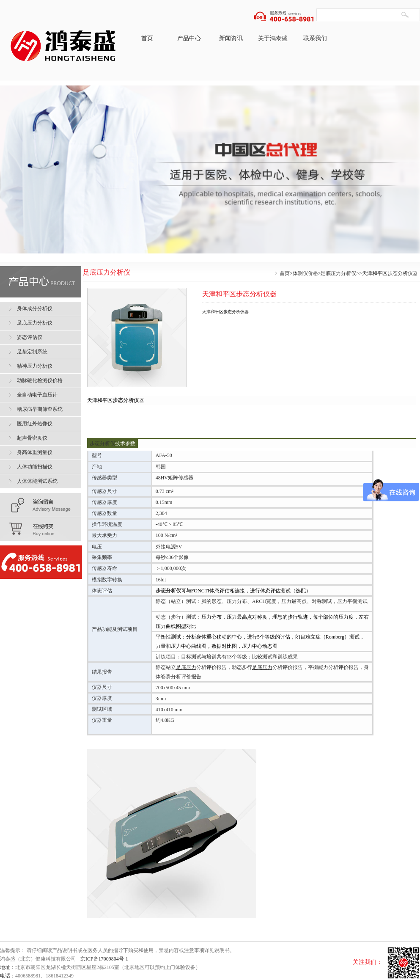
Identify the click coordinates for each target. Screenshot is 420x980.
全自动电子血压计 (37, 395)
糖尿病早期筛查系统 (40, 409)
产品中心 (189, 38)
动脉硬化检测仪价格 (40, 380)
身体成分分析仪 (35, 308)
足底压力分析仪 (338, 273)
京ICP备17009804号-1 (104, 959)
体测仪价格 (305, 273)
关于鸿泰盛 (273, 38)
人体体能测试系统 (37, 481)
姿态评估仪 (30, 337)
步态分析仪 (126, 400)
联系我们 (315, 38)
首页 (147, 38)
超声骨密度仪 (32, 438)
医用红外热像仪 (35, 424)
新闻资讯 (231, 38)
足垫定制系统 (32, 352)
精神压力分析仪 (35, 366)
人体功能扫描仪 (35, 467)
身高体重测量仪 (35, 452)
